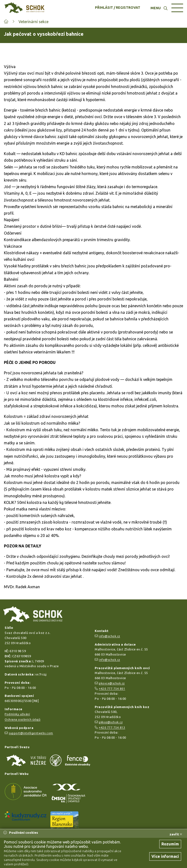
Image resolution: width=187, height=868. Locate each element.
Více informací (165, 856)
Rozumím (170, 844)
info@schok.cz (109, 636)
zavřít (176, 834)
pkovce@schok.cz (112, 683)
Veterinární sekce (33, 22)
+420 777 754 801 (112, 688)
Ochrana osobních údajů (23, 719)
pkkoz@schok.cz (111, 722)
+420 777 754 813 (112, 727)
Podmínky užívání (17, 714)
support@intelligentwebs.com (31, 733)
